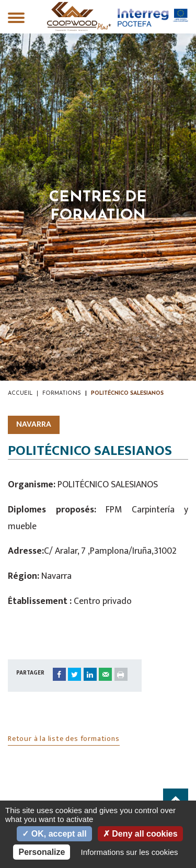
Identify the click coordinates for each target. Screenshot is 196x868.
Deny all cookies (140, 834)
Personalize (42, 852)
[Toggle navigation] (16, 19)
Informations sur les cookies (130, 852)
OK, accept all (54, 834)
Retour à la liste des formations (64, 739)
